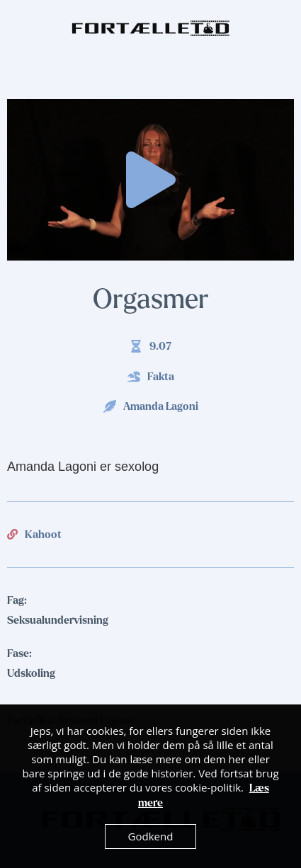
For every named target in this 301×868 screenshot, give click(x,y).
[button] (151, 180)
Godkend (151, 836)
